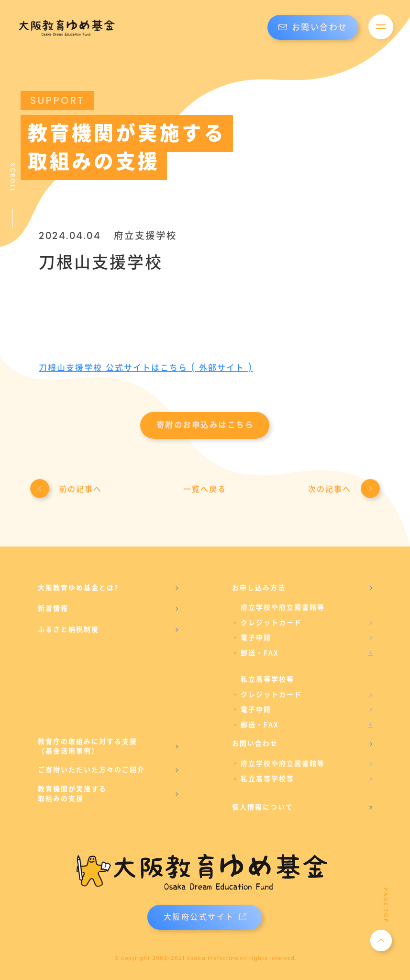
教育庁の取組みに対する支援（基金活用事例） (88, 746)
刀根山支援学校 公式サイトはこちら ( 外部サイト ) (146, 368)
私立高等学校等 (267, 779)
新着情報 (53, 608)
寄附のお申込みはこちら (205, 425)
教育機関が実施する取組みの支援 (72, 794)
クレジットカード (271, 623)
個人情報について (263, 807)
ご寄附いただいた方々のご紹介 (91, 770)
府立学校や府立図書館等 (283, 763)
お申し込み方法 (259, 588)
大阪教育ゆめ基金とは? (78, 588)
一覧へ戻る (205, 489)
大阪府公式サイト (205, 917)
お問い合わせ (313, 27)
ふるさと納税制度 (68, 629)
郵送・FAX (260, 653)
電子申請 (256, 638)
